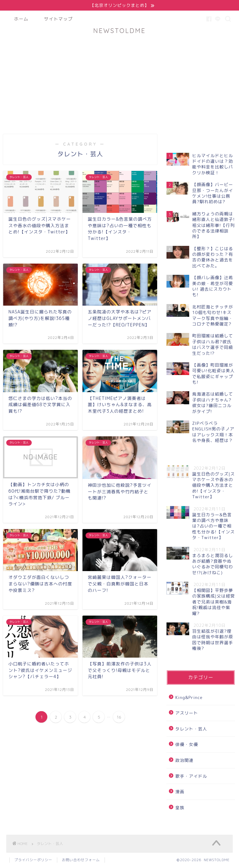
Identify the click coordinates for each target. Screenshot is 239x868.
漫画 (180, 792)
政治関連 (184, 760)
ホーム (21, 19)
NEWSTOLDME (120, 31)
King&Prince (189, 698)
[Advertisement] (119, 82)
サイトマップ (58, 19)
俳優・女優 (187, 745)
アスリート (187, 713)
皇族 (180, 808)
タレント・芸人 (191, 729)
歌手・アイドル (191, 776)
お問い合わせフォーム (81, 861)
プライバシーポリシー (33, 861)
